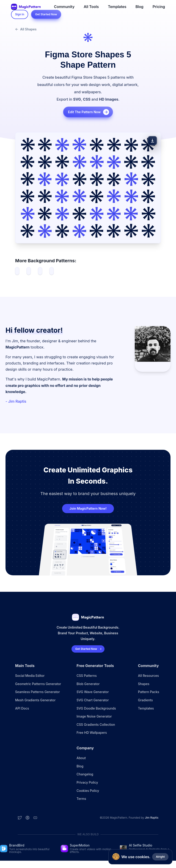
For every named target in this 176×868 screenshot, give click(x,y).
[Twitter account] (20, 818)
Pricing (159, 7)
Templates (117, 7)
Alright (160, 857)
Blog (139, 7)
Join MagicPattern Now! (88, 508)
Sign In (20, 14)
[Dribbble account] (27, 818)
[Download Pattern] (152, 141)
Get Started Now (46, 14)
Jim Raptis (152, 818)
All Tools (91, 7)
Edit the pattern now (89, 112)
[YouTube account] (35, 818)
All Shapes (26, 29)
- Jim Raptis (16, 401)
